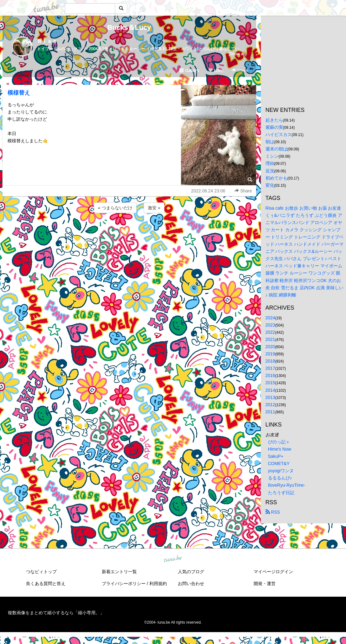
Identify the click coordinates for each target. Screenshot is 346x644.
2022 (270, 332)
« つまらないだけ (115, 208)
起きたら (274, 120)
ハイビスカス (279, 134)
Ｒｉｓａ (47, 41)
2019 (270, 354)
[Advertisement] (129, 231)
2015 (270, 383)
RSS (273, 512)
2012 (270, 405)
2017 (270, 368)
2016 (270, 375)
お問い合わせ (191, 584)
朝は (270, 142)
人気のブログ (191, 572)
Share (240, 70)
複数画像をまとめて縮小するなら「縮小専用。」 (56, 613)
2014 (270, 390)
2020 (270, 347)
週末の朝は (276, 149)
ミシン (272, 156)
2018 (270, 361)
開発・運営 (265, 584)
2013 (270, 397)
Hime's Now (280, 449)
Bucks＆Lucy (129, 27)
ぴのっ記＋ (279, 442)
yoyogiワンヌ (281, 471)
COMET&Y (279, 463)
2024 (270, 318)
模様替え (19, 93)
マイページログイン (273, 572)
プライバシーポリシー (124, 584)
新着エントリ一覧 (119, 572)
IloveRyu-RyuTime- (287, 485)
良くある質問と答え (46, 584)
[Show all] (237, 54)
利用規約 (158, 584)
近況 (270, 171)
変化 (270, 185)
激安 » (154, 208)
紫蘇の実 (274, 127)
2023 (270, 325)
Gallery (189, 71)
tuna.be (173, 559)
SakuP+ (276, 456)
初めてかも (276, 178)
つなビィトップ (41, 572)
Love (216, 71)
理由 (270, 163)
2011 (270, 412)
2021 (270, 339)
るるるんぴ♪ (280, 478)
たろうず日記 (281, 493)
